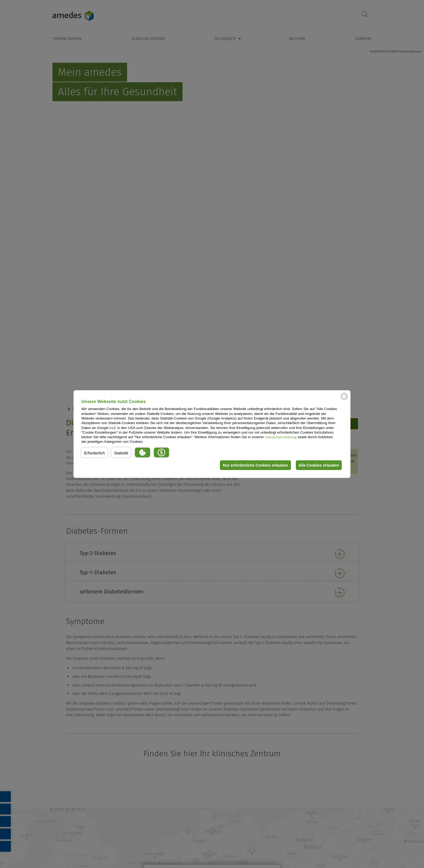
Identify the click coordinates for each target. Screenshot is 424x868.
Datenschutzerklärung (281, 437)
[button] (95, 453)
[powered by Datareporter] (344, 400)
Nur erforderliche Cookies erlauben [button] (254, 465)
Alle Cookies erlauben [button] (318, 465)
